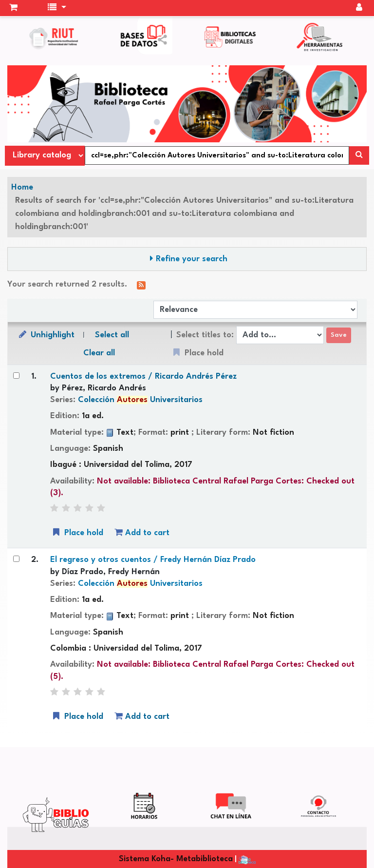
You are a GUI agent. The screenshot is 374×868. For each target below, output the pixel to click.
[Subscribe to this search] (141, 285)
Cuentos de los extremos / (143, 376)
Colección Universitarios (140, 400)
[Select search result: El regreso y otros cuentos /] (16, 559)
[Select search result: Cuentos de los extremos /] (16, 376)
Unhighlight (46, 335)
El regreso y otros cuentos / (153, 560)
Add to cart (142, 532)
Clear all (99, 353)
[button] (13, 8)
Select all (112, 335)
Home (22, 187)
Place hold (77, 532)
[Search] (359, 155)
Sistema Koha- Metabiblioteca (176, 859)
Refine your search (192, 259)
